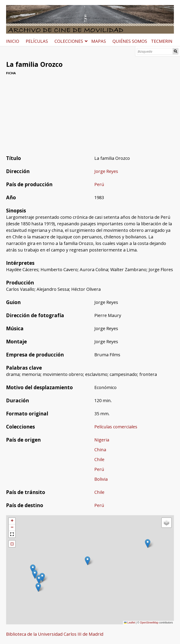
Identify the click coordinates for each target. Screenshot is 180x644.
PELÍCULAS (37, 41)
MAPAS (99, 41)
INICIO (13, 41)
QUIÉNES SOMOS (130, 41)
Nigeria (102, 440)
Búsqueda (176, 51)
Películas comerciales (116, 427)
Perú (99, 184)
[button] (39, 579)
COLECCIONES (69, 41)
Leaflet (130, 623)
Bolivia (101, 479)
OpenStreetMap (149, 623)
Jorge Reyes (106, 171)
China (100, 450)
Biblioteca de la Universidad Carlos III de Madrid (55, 634)
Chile (99, 459)
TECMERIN (162, 41)
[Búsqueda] (155, 51)
